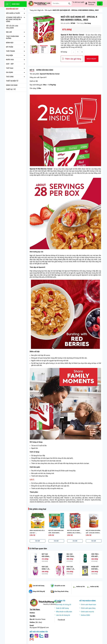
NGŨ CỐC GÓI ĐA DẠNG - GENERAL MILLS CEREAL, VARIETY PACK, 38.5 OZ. (74, 533)
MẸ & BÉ (9, 32)
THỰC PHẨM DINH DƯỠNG (12, 37)
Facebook (61, 620)
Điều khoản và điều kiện (64, 612)
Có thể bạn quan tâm (38, 549)
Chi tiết (38, 541)
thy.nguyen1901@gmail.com (39, 627)
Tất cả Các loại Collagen (12, 27)
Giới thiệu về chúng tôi (64, 605)
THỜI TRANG (11, 51)
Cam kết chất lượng (39, 586)
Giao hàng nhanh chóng (61, 591)
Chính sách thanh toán (89, 605)
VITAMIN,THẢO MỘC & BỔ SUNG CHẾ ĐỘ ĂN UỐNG (14, 19)
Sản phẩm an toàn (60, 586)
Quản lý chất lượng (62, 608)
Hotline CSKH (86, 615)
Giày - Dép (10, 64)
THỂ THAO (10, 68)
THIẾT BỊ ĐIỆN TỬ (12, 81)
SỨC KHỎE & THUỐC (13, 13)
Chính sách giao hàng (88, 608)
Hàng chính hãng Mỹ (39, 591)
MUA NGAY (92, 59)
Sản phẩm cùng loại (38, 509)
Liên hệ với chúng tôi (63, 615)
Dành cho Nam (12, 85)
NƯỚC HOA (10, 60)
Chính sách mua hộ (87, 612)
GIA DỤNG (10, 72)
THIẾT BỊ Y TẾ (11, 89)
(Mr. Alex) (39, 622)
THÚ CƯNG (10, 77)
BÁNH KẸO (10, 43)
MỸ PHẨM (10, 47)
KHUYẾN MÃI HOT (12, 9)
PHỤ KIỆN (9, 55)
